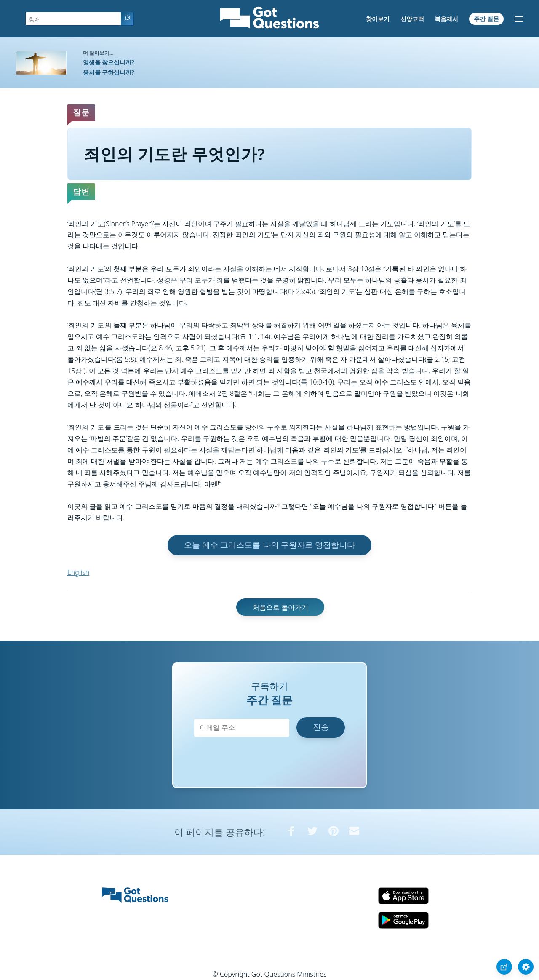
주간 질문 (486, 19)
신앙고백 (412, 19)
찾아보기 (378, 19)
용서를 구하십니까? (109, 72)
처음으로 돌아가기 (280, 607)
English (78, 572)
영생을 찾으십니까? (109, 62)
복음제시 (446, 19)
